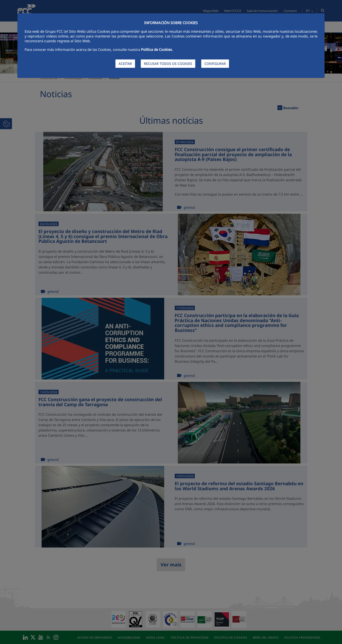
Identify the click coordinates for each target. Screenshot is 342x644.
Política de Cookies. (157, 49)
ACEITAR (125, 64)
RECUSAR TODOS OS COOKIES (168, 64)
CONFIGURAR (215, 64)
